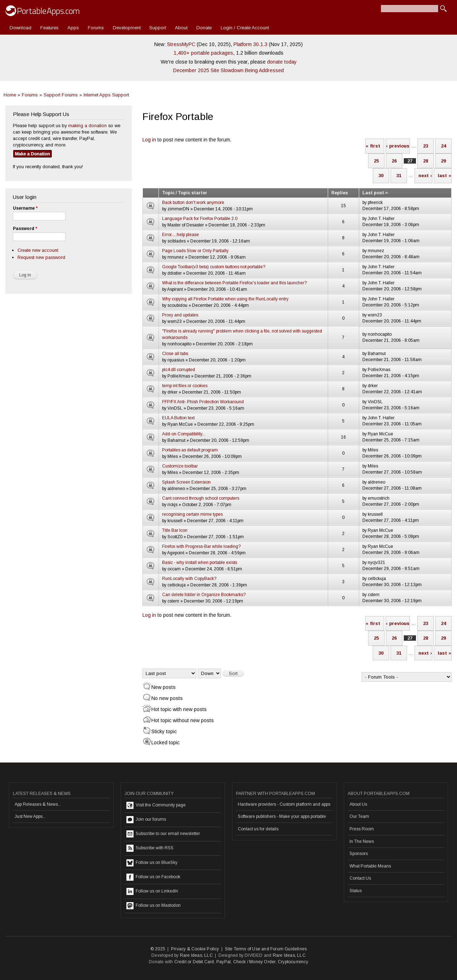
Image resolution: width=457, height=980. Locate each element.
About (181, 28)
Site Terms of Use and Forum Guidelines (266, 949)
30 (381, 176)
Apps (73, 28)
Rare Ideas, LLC (196, 955)
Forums (96, 28)
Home (10, 95)
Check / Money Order (254, 962)
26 (394, 161)
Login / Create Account (245, 28)
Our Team (359, 816)
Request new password (41, 257)
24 (443, 146)
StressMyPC (181, 44)
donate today (282, 62)
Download (21, 28)
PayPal (224, 962)
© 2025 (158, 949)
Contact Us (360, 878)
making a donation (87, 126)
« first (373, 146)
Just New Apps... (30, 816)
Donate (204, 28)
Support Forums (61, 95)
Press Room (362, 829)
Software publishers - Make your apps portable (282, 816)
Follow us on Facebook (153, 877)
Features (49, 28)
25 (376, 161)
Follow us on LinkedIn (152, 891)
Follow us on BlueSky (152, 863)
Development (127, 28)
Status (356, 891)
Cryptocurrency (293, 962)
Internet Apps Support (106, 95)
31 (399, 176)
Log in (149, 140)
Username (25, 208)
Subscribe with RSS (150, 848)
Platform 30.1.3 (250, 44)
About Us (358, 804)
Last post (376, 193)
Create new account (38, 250)
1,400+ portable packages (203, 53)
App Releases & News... (38, 804)
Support (158, 28)
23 (426, 146)
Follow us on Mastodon (154, 906)
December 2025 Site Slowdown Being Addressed (228, 70)
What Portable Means (370, 866)
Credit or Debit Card (194, 962)
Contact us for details (258, 829)
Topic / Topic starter (185, 193)
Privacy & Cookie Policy (195, 949)
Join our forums (146, 820)
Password (25, 229)
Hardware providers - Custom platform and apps (284, 804)
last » (445, 176)
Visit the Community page (156, 805)
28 (426, 161)
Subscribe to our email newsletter (163, 834)
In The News (362, 841)
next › (425, 176)
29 (443, 161)
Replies (340, 193)
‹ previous (398, 146)
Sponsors (359, 854)
